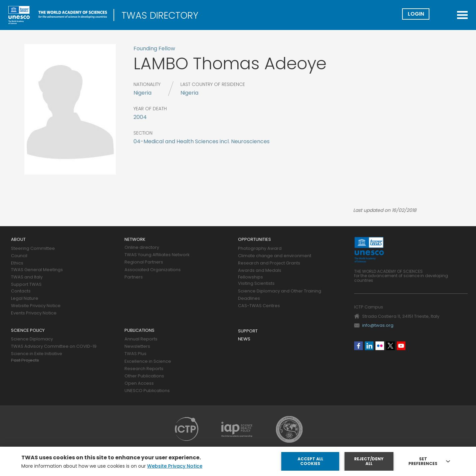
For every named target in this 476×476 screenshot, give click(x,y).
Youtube (401, 346)
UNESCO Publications (147, 391)
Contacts (21, 291)
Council (19, 256)
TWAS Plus (135, 354)
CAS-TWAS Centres (259, 306)
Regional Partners (144, 262)
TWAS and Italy (27, 277)
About (18, 240)
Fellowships (250, 277)
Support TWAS (26, 285)
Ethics (17, 263)
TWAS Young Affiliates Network (157, 255)
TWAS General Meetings (37, 270)
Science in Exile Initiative (37, 354)
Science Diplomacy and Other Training (280, 291)
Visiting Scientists (256, 284)
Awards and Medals (260, 271)
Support (248, 331)
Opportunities (254, 240)
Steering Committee (33, 249)
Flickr (380, 346)
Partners (134, 277)
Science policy (28, 331)
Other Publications (144, 376)
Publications (139, 331)
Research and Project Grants (269, 263)
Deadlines (249, 299)
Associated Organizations (153, 270)
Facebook (358, 346)
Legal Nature (25, 299)
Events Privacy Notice (34, 313)
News (244, 339)
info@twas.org (378, 325)
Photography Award (260, 249)
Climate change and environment (275, 256)
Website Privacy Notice (36, 306)
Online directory (142, 248)
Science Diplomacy (32, 339)
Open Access (139, 384)
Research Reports (144, 369)
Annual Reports (141, 339)
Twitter (390, 346)
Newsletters (137, 347)
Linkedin (369, 346)
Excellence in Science (148, 362)
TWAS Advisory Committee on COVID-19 (54, 347)
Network (135, 240)
